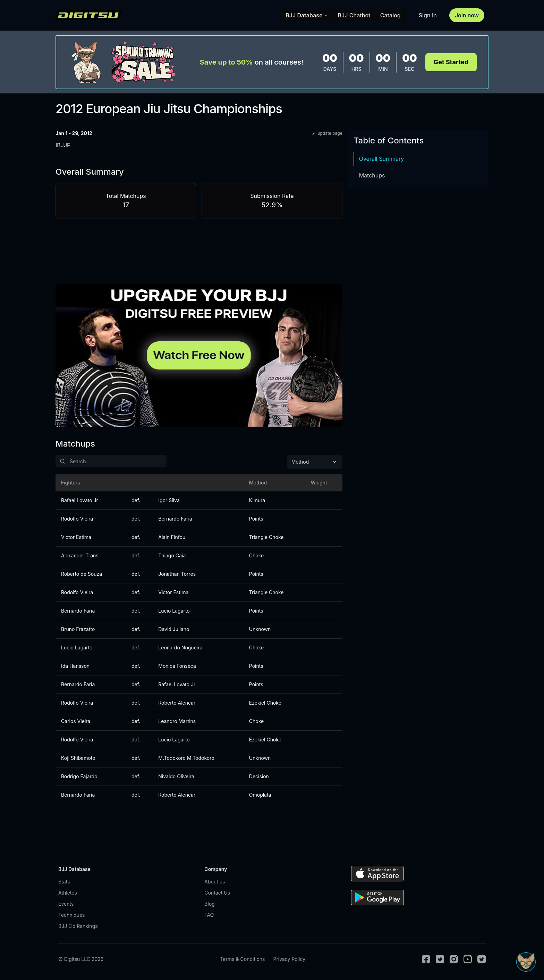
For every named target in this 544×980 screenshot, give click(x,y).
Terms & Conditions (242, 959)
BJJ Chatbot (354, 15)
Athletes (68, 893)
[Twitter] (440, 959)
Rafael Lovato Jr (80, 500)
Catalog (390, 15)
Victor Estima (76, 537)
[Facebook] (426, 959)
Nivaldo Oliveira (176, 776)
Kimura (257, 500)
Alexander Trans (80, 555)
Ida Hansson (75, 666)
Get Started (451, 62)
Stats (64, 882)
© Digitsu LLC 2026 (81, 959)
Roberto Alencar (177, 703)
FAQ (209, 915)
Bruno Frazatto (78, 629)
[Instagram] (454, 959)
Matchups (372, 175)
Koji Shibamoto (78, 758)
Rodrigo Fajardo (79, 776)
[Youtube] (468, 959)
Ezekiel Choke (265, 703)
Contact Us (217, 893)
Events (66, 904)
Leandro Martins (177, 721)
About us (215, 882)
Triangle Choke (266, 537)
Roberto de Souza (82, 574)
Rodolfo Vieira (77, 519)
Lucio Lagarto (174, 611)
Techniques (71, 915)
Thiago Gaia (172, 555)
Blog (210, 904)
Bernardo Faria (175, 519)
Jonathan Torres (177, 574)
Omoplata (260, 795)
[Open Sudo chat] (526, 962)
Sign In (428, 15)
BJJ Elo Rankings (78, 926)
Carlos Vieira (76, 721)
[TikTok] (482, 959)
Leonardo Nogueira (180, 647)
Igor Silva (169, 500)
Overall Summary (382, 159)
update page (327, 133)
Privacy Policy (289, 959)
